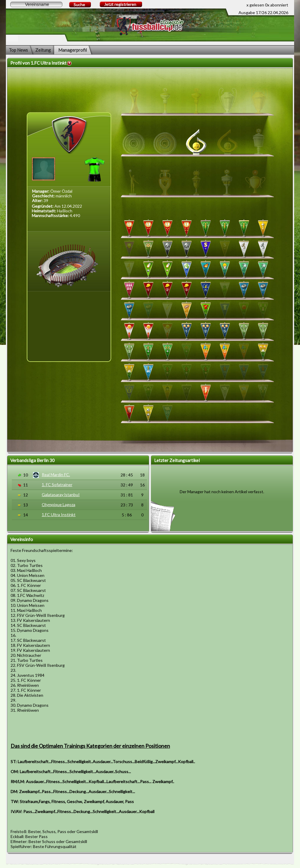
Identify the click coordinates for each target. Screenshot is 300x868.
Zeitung (43, 50)
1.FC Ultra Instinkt (59, 514)
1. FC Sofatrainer (57, 485)
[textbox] (36, 4)
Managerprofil (72, 50)
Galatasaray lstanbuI (61, 495)
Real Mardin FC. (56, 475)
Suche (79, 5)
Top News (18, 50)
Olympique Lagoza (59, 504)
